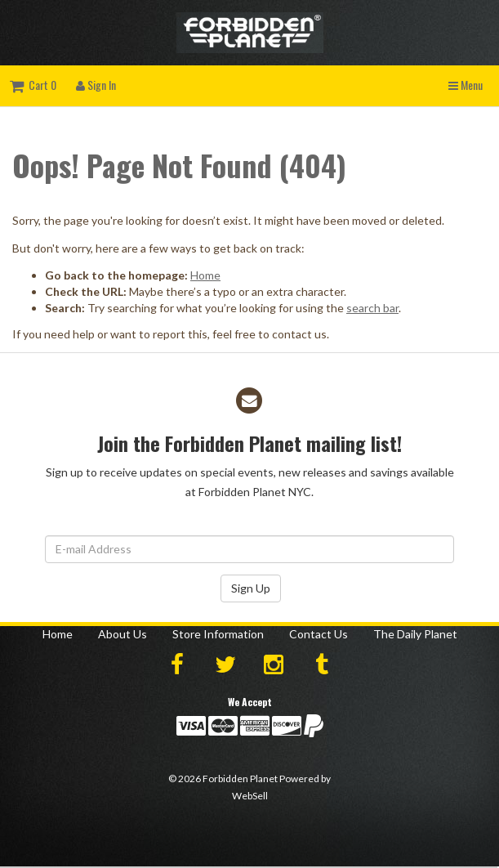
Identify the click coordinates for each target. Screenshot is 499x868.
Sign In (96, 85)
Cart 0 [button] (33, 85)
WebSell (250, 796)
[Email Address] (249, 549)
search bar (372, 308)
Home (205, 275)
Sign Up (251, 588)
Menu (466, 85)
